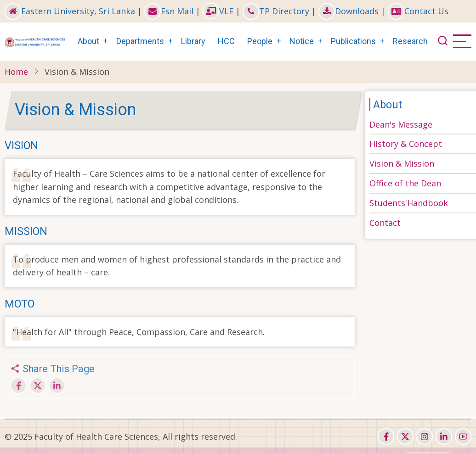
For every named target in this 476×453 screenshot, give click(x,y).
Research (410, 41)
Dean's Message (401, 124)
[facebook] (386, 436)
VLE (218, 11)
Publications (353, 41)
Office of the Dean (405, 183)
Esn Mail (169, 11)
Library (193, 41)
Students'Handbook (409, 203)
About (88, 41)
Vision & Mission (402, 163)
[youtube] (463, 436)
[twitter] (405, 436)
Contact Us (418, 11)
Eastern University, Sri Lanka (70, 11)
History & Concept (406, 144)
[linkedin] (444, 436)
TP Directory (276, 11)
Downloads (348, 11)
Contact (385, 223)
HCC (226, 41)
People (260, 41)
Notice (302, 41)
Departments (140, 41)
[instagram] (425, 436)
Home (16, 72)
